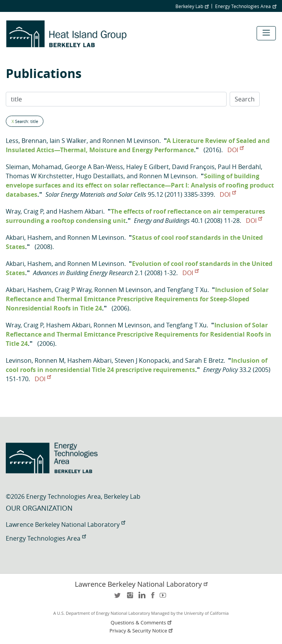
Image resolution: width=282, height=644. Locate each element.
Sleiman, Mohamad (34, 167)
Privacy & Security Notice (142, 631)
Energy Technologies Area (246, 6)
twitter (118, 598)
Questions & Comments (142, 623)
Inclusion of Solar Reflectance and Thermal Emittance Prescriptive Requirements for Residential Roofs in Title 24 (138, 334)
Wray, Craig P (24, 211)
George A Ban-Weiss (94, 167)
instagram (130, 598)
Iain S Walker (68, 141)
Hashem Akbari (81, 211)
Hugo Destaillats (100, 176)
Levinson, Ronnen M (35, 360)
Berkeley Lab (192, 6)
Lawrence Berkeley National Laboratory (65, 524)
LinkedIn (141, 598)
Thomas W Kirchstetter (39, 176)
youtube (164, 598)
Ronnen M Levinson (131, 141)
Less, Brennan (26, 141)
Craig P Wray (73, 290)
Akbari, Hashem (29, 237)
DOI (235, 150)
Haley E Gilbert (148, 167)
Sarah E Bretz (204, 360)
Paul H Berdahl (239, 167)
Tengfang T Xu (187, 290)
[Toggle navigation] (266, 33)
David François (193, 167)
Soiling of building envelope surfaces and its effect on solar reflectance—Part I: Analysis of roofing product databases (140, 185)
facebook (153, 598)
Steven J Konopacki (142, 360)
